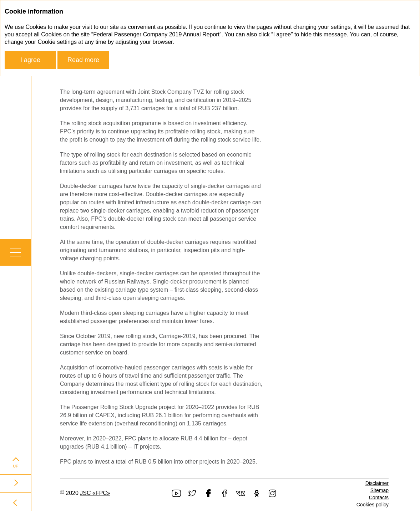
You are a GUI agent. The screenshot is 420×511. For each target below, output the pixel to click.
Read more (83, 60)
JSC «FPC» (95, 493)
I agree (30, 60)
